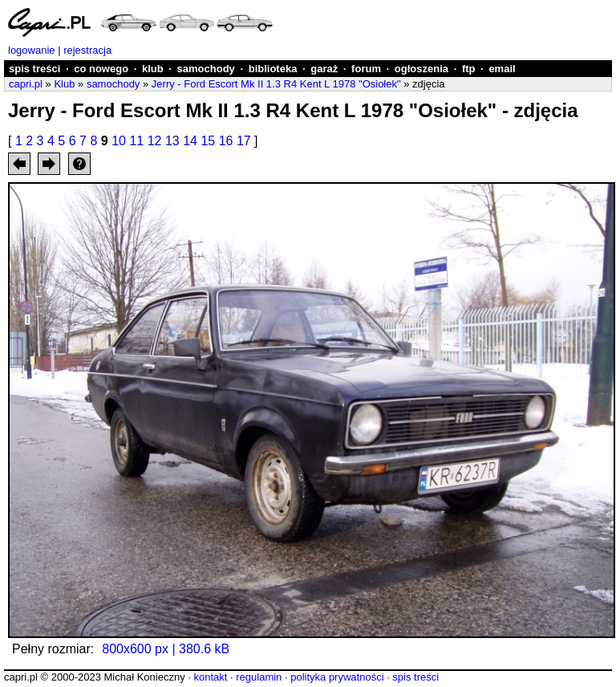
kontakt (210, 677)
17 (244, 141)
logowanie (32, 50)
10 (119, 141)
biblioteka (273, 69)
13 (172, 141)
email (502, 69)
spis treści (34, 69)
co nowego (101, 69)
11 (136, 141)
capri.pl (26, 84)
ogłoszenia (421, 69)
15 (208, 141)
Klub (64, 84)
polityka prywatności (337, 677)
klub (153, 69)
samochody (206, 69)
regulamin (259, 677)
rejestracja (87, 50)
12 (155, 141)
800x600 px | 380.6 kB (166, 649)
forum (366, 69)
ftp (469, 69)
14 (190, 141)
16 (226, 141)
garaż (324, 69)
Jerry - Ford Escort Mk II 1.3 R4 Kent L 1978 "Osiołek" (276, 84)
